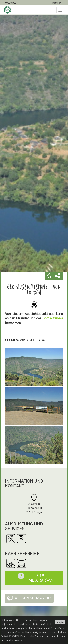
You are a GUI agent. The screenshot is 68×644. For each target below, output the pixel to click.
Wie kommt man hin (29, 598)
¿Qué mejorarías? (34, 577)
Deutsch (58, 3)
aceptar (60, 622)
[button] (49, 276)
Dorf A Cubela (53, 318)
